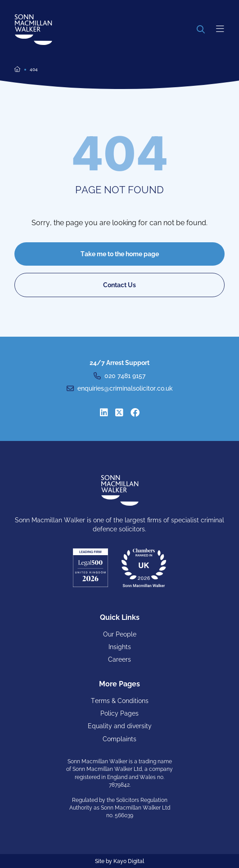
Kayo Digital (129, 861)
